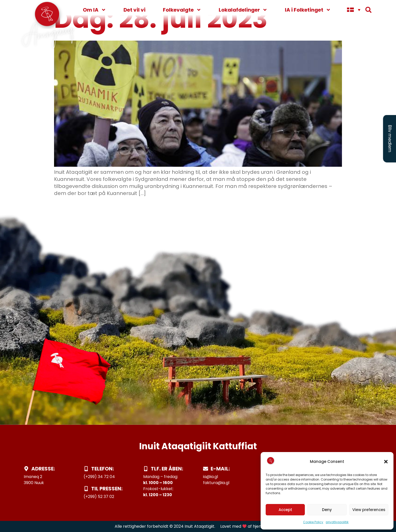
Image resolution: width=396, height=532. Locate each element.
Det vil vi (134, 10)
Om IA (94, 10)
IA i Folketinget (308, 10)
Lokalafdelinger (243, 10)
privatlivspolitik (337, 522)
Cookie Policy (313, 522)
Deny (327, 510)
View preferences (369, 510)
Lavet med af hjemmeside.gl (251, 526)
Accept (285, 510)
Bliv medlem (390, 139)
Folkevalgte (182, 10)
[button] (386, 462)
